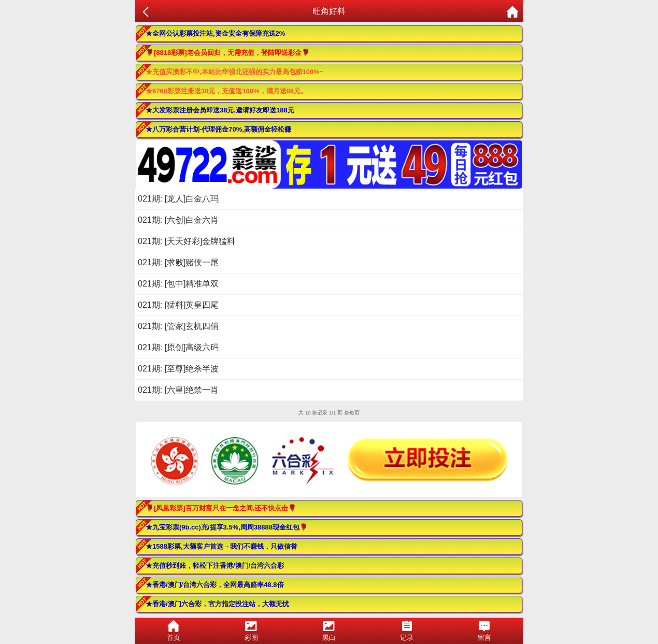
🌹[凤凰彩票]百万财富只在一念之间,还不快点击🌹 (221, 508)
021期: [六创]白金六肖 (178, 220)
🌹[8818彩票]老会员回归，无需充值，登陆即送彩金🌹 (228, 53)
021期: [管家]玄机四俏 (178, 326)
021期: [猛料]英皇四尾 (178, 305)
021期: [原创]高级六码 (178, 347)
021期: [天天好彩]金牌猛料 (187, 241)
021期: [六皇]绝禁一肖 (178, 390)
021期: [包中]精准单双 (178, 284)
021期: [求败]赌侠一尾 (178, 262)
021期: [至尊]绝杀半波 (178, 369)
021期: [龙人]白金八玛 (178, 199)
